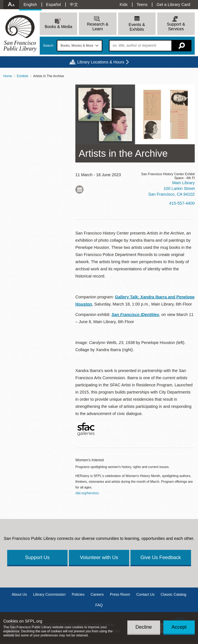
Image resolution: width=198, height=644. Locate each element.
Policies (78, 594)
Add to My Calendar (79, 189)
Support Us (37, 557)
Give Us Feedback (161, 557)
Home (8, 76)
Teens (142, 5)
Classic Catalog (174, 594)
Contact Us (145, 594)
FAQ (99, 605)
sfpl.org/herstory (87, 493)
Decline (144, 627)
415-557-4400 (182, 203)
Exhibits (23, 76)
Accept (179, 627)
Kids (124, 5)
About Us (19, 594)
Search (48, 46)
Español (53, 5)
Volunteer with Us (99, 557)
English (30, 5)
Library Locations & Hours (101, 62)
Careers (97, 594)
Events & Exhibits (137, 27)
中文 (74, 5)
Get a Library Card (173, 5)
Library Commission (49, 594)
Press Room (120, 594)
